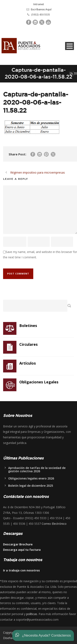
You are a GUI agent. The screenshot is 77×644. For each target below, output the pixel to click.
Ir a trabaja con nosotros (21, 570)
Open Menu (70, 46)
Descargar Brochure (18, 544)
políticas (32, 614)
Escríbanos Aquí (41, 9)
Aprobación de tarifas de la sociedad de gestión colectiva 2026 (37, 469)
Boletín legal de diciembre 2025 (31, 486)
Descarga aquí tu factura (22, 550)
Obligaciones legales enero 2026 (31, 478)
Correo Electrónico (54, 524)
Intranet (39, 4)
